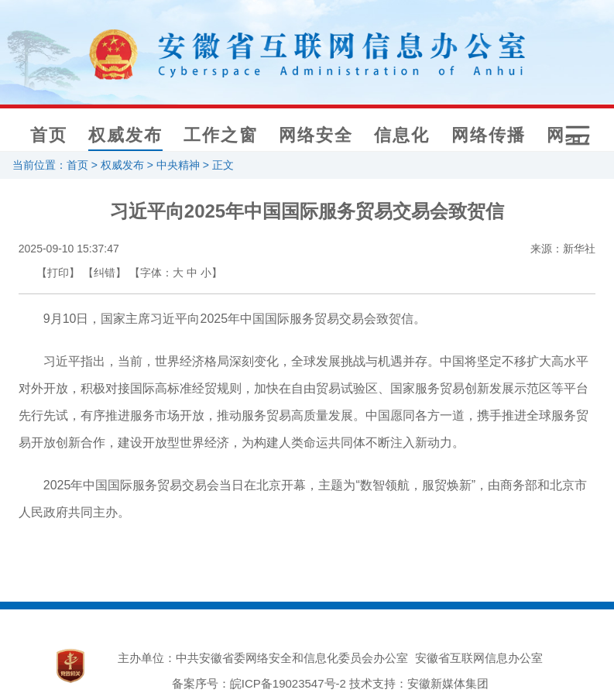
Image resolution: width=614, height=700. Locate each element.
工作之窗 (221, 135)
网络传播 (489, 135)
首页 (49, 135)
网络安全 (316, 135)
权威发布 (125, 135)
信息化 (402, 135)
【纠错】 (105, 273)
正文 (223, 165)
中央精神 (178, 165)
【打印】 (58, 273)
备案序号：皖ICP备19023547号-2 (259, 683)
